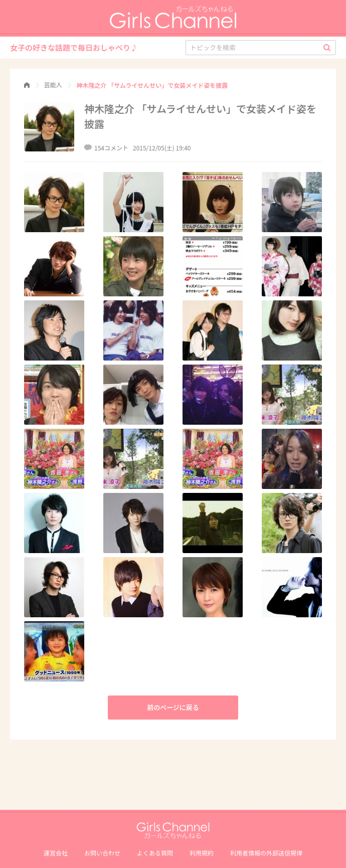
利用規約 (202, 853)
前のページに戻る (173, 707)
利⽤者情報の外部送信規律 (266, 853)
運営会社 (56, 853)
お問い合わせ (102, 853)
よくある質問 (155, 853)
